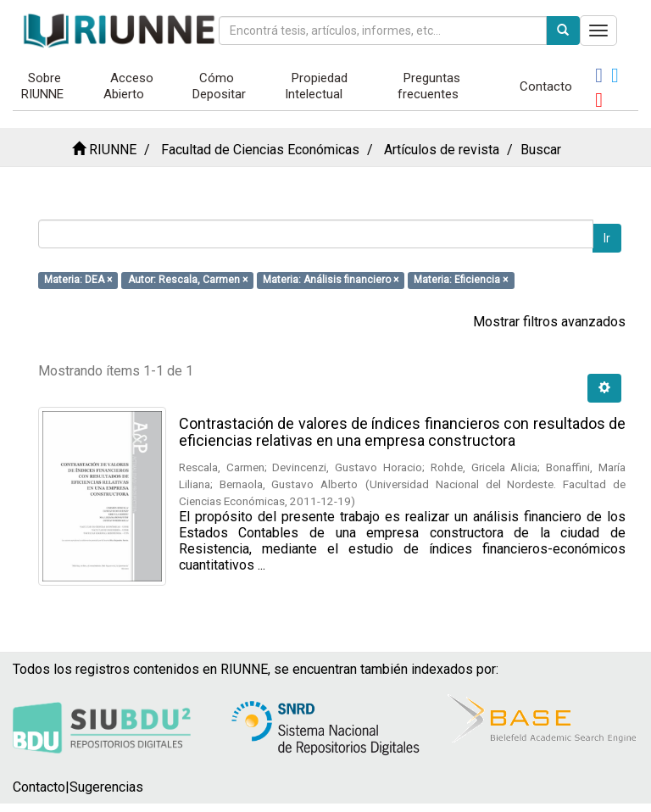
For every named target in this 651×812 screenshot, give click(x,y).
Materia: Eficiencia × (461, 280)
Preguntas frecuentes (429, 86)
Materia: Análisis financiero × (331, 280)
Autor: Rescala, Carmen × (188, 280)
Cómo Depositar (219, 86)
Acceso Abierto (128, 86)
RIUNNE (113, 150)
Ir (607, 238)
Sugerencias (106, 787)
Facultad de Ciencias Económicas (260, 150)
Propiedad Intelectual (316, 86)
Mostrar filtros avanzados (549, 322)
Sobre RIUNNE (42, 86)
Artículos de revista (442, 150)
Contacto (546, 86)
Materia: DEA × (78, 280)
